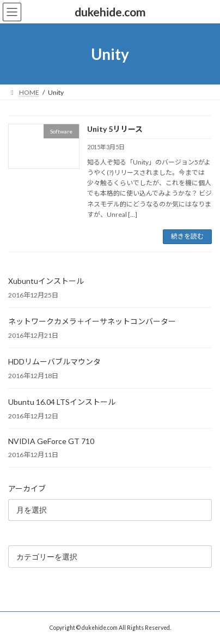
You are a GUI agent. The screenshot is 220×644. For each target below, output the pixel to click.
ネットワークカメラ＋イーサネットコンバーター (92, 321)
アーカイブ (27, 488)
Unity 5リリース (115, 129)
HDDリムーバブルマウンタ (54, 362)
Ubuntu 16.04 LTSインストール (62, 402)
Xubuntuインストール (46, 281)
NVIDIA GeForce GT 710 (51, 441)
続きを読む (187, 236)
